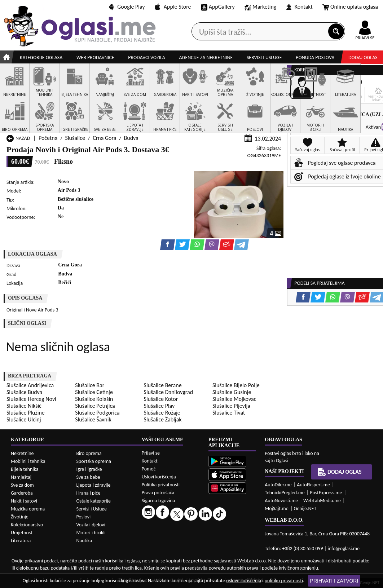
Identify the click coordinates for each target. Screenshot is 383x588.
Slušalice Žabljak (163, 419)
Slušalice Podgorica (97, 413)
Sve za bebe (88, 477)
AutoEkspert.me (313, 485)
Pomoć (149, 469)
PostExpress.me (326, 493)
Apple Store (173, 7)
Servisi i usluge (264, 58)
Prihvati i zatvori (334, 581)
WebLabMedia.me (322, 501)
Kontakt (300, 7)
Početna (48, 138)
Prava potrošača (158, 493)
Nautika (84, 541)
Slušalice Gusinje (232, 392)
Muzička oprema (28, 509)
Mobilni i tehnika (28, 461)
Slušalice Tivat (229, 413)
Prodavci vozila (147, 58)
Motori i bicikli (91, 533)
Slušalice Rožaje (162, 413)
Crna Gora (104, 138)
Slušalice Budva (24, 392)
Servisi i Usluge (91, 509)
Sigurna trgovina (159, 501)
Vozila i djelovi (91, 525)
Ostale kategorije (93, 501)
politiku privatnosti (284, 581)
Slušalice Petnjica (95, 406)
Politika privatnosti (161, 485)
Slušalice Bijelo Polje (236, 385)
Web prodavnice (95, 58)
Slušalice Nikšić (24, 406)
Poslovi (83, 517)
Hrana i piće (88, 493)
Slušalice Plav (159, 406)
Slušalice (75, 138)
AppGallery (218, 7)
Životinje (20, 517)
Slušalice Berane (163, 385)
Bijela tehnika (25, 469)
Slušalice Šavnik (93, 419)
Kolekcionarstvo (27, 525)
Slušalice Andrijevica (30, 385)
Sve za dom (22, 485)
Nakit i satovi (24, 501)
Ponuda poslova (315, 58)
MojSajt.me (277, 509)
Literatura (21, 541)
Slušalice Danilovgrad (169, 392)
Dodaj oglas (363, 58)
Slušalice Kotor (161, 399)
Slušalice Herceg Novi (31, 399)
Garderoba (22, 493)
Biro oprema (89, 453)
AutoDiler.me (278, 485)
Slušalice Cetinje (94, 392)
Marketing (260, 7)
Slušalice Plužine (26, 413)
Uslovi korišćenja (159, 477)
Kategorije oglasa (41, 58)
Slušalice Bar (90, 385)
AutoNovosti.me (281, 501)
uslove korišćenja (244, 581)
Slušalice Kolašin (94, 399)
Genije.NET (305, 509)
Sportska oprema (94, 461)
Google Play (127, 7)
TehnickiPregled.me (285, 493)
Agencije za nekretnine (206, 58)
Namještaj (21, 477)
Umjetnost (22, 533)
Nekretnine (22, 453)
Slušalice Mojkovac (234, 399)
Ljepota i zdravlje (93, 485)
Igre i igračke (89, 469)
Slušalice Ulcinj (24, 419)
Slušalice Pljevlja (231, 406)
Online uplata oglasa (350, 7)
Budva (131, 138)
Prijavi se (151, 453)
